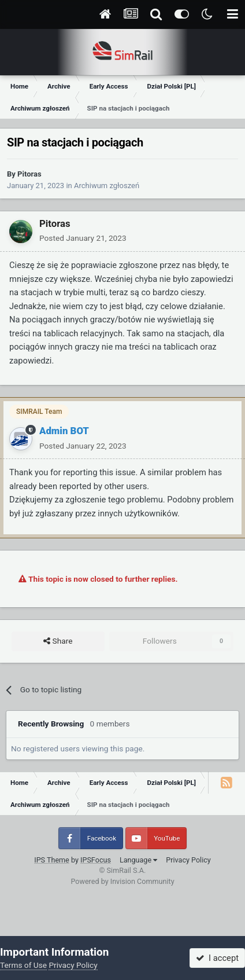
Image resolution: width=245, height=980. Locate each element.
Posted (83, 238)
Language (138, 860)
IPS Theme (52, 860)
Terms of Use (23, 965)
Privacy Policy (188, 860)
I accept (217, 958)
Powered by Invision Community (122, 881)
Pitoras (29, 174)
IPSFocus (96, 860)
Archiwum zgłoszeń (107, 186)
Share (58, 641)
